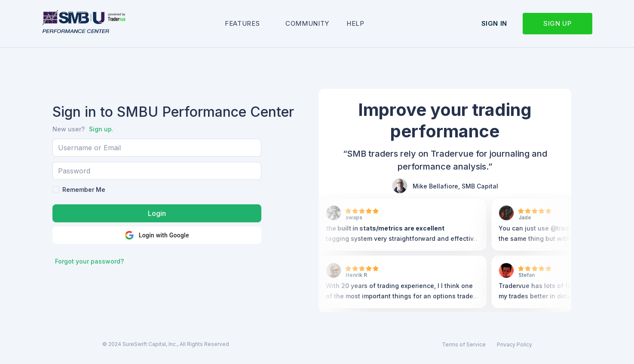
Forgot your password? (89, 261)
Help (355, 23)
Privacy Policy (515, 344)
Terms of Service (464, 344)
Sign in (494, 23)
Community (307, 23)
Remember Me (84, 190)
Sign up (557, 23)
